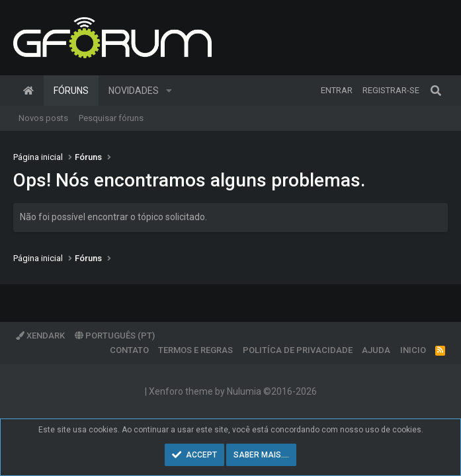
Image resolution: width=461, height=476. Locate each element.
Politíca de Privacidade (298, 350)
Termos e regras (195, 350)
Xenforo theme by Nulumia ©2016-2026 (233, 391)
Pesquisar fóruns (111, 118)
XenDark (40, 336)
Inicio (413, 350)
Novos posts (43, 118)
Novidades (134, 91)
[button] (169, 91)
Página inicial (28, 91)
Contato (129, 350)
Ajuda (376, 350)
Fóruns (71, 91)
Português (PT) (115, 336)
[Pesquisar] (436, 91)
